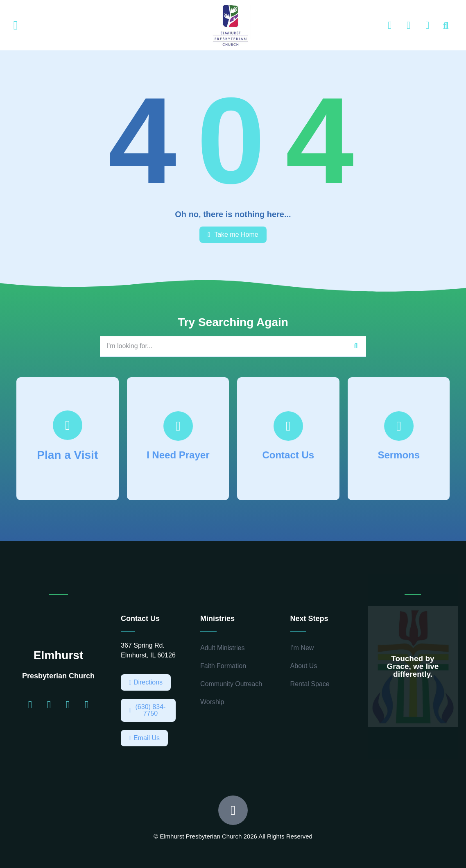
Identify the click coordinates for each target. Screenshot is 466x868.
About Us (304, 666)
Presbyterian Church (58, 676)
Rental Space (310, 684)
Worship (212, 702)
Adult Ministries (222, 648)
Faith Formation (223, 666)
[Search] (356, 346)
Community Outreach (231, 684)
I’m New (302, 648)
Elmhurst (58, 655)
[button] (16, 26)
